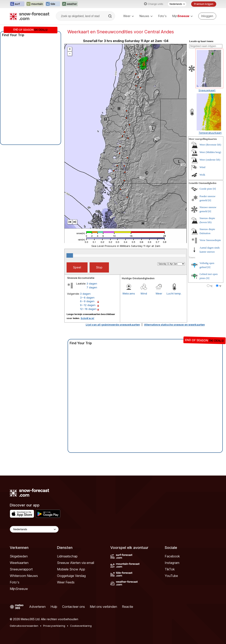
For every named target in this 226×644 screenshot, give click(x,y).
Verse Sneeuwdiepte (210, 240)
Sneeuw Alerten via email (76, 563)
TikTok (170, 569)
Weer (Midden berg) (210, 152)
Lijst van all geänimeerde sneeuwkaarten (113, 325)
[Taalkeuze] (177, 4)
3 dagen (92, 283)
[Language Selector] (34, 529)
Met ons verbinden (103, 607)
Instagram (172, 563)
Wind (144, 293)
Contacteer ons (74, 607)
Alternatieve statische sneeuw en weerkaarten (174, 325)
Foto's (162, 16)
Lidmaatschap (67, 556)
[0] (214, 189)
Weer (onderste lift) (210, 160)
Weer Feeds (66, 582)
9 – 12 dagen (88, 305)
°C (211, 286)
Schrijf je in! (87, 318)
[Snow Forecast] (30, 16)
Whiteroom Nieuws (24, 576)
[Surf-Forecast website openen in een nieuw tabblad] (17, 4)
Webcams (129, 293)
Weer (128, 16)
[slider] (70, 255)
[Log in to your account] (207, 16)
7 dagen (92, 287)
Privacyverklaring (54, 626)
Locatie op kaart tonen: (201, 41)
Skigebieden (19, 556)
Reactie (128, 607)
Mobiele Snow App (71, 569)
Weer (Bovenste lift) (210, 145)
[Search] (110, 16)
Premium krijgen (204, 4)
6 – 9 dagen (87, 301)
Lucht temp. (174, 293)
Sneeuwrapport (21, 569)
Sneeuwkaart (207, 90)
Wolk (202, 175)
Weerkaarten (19, 563)
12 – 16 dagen (88, 309)
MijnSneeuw (19, 589)
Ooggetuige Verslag (71, 576)
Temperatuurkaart (210, 133)
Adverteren (37, 607)
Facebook (172, 556)
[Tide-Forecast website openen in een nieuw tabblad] (53, 4)
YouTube (171, 576)
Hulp (54, 607)
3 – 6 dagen (87, 298)
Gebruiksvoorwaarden (24, 626)
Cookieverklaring (81, 626)
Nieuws (146, 16)
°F (220, 286)
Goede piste (206, 189)
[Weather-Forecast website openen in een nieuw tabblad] (70, 4)
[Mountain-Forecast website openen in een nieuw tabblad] (35, 4)
